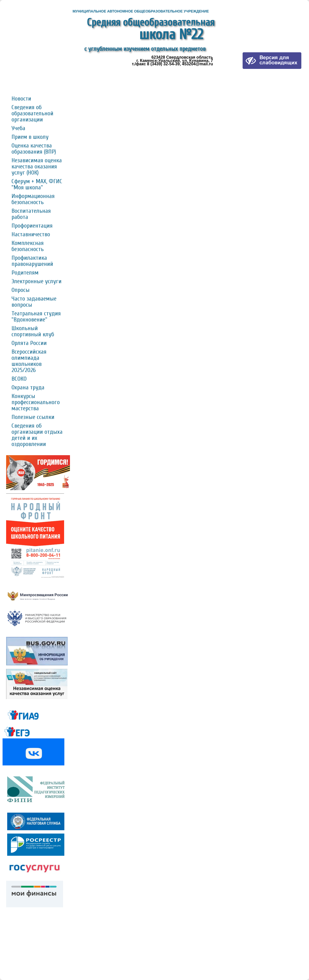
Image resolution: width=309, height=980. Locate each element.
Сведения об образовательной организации (32, 113)
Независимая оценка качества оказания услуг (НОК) (37, 166)
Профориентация (32, 226)
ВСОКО (19, 379)
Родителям (25, 273)
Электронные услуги (37, 281)
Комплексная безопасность (28, 246)
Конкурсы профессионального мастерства (36, 402)
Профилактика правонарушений (32, 261)
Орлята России (29, 343)
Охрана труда (28, 387)
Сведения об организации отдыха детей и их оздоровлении (37, 435)
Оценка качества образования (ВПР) (34, 149)
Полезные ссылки (33, 417)
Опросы (21, 290)
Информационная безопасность (33, 199)
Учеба (18, 128)
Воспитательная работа (31, 214)
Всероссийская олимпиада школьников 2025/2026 (29, 361)
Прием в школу (30, 137)
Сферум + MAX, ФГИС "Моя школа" (37, 184)
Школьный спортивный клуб (33, 331)
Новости (21, 99)
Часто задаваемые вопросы (34, 302)
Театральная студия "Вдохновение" (36, 317)
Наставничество (31, 234)
